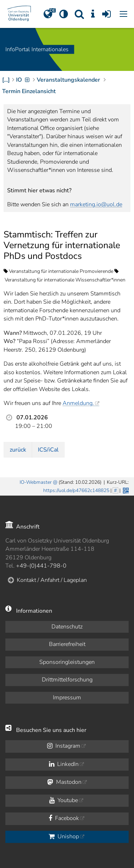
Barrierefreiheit (67, 644)
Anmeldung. (78, 403)
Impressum (67, 698)
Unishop (64, 836)
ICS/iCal (48, 450)
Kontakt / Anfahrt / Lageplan (52, 580)
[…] (6, 80)
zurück (18, 450)
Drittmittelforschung (67, 680)
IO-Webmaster (36, 482)
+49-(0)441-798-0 (41, 566)
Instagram (64, 746)
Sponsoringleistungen (67, 662)
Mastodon (64, 782)
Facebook (64, 818)
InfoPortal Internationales (37, 49)
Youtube (64, 800)
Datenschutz (67, 627)
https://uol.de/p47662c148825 (76, 490)
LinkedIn (64, 764)
